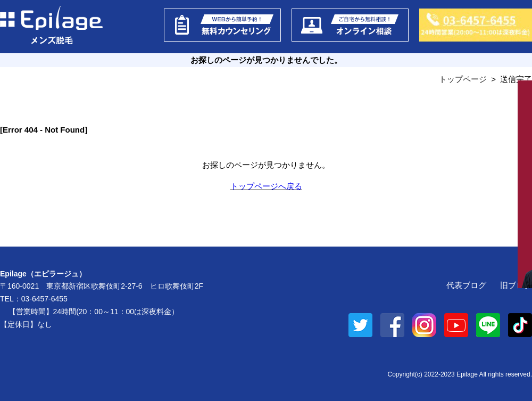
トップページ (463, 79)
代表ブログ (466, 285)
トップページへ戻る (266, 186)
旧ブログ (516, 285)
